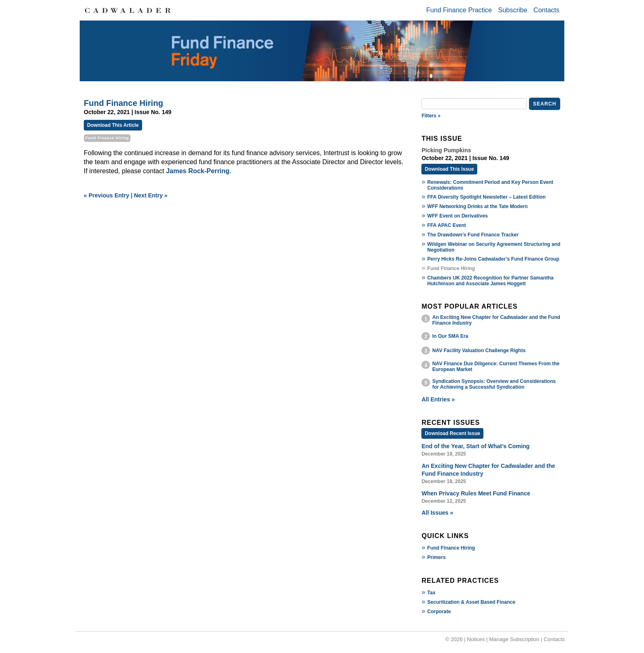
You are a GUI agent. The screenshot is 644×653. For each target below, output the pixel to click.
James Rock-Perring (198, 171)
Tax (431, 593)
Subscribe (513, 10)
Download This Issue (449, 169)
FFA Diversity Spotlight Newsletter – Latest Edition (486, 197)
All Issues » (437, 513)
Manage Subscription (514, 639)
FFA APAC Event (446, 225)
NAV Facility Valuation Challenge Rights (479, 351)
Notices (476, 639)
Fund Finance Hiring (451, 548)
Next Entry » (151, 195)
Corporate (439, 612)
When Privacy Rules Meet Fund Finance (476, 493)
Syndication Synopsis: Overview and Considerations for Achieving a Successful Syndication (494, 384)
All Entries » (438, 399)
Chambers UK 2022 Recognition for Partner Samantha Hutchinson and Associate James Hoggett (490, 281)
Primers (436, 557)
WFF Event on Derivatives (457, 216)
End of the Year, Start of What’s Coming (475, 446)
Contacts (546, 10)
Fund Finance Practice (459, 10)
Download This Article (113, 125)
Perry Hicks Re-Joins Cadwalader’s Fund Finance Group (493, 259)
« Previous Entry (107, 195)
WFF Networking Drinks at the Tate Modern (477, 206)
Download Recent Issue (452, 433)
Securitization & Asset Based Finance (471, 602)
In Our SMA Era (450, 336)
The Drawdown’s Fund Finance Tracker (473, 235)
